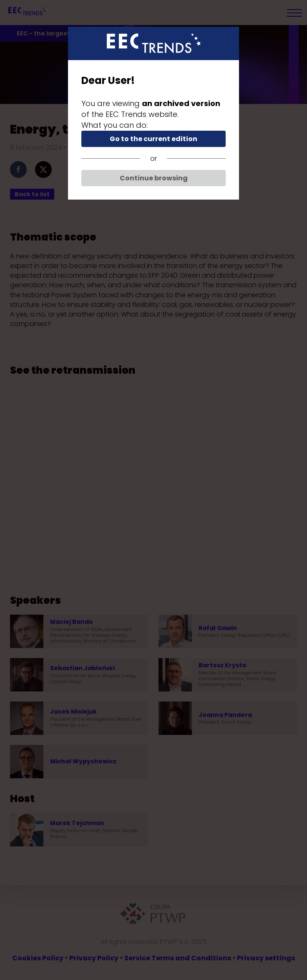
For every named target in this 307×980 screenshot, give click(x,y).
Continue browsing (154, 178)
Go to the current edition (153, 139)
